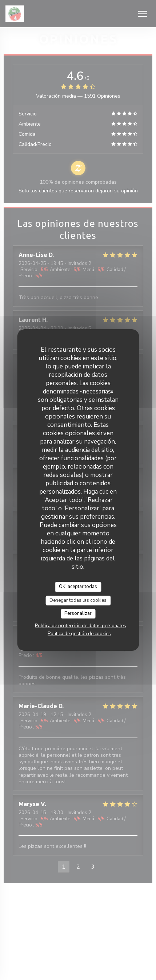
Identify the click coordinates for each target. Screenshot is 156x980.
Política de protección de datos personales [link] (81, 626)
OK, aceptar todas (78, 587)
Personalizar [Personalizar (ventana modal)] (78, 613)
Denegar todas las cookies (78, 600)
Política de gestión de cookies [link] (79, 634)
